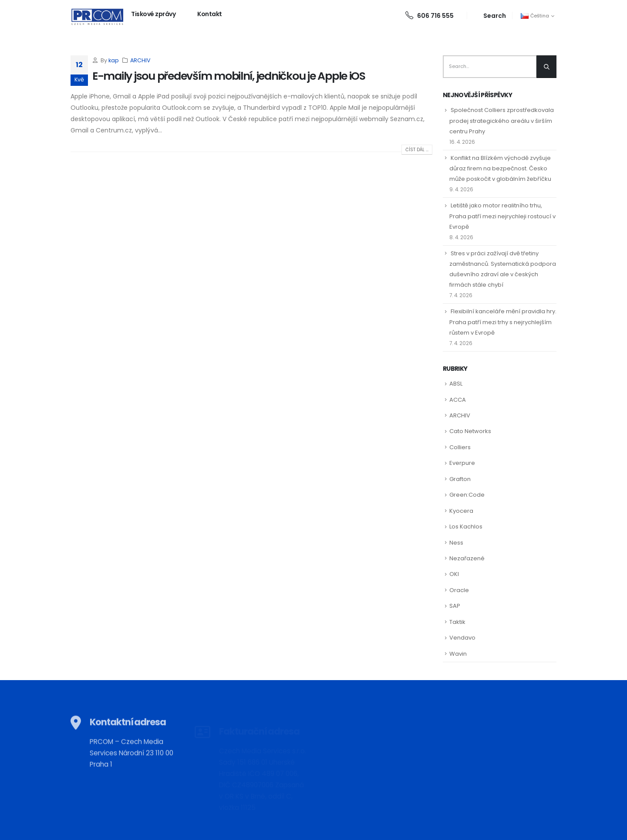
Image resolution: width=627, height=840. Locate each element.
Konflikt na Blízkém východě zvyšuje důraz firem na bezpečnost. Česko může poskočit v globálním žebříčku (500, 168)
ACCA (458, 400)
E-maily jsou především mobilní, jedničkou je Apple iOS (229, 76)
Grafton (460, 479)
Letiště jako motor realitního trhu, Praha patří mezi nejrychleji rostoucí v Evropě (502, 216)
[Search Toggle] (490, 15)
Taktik (457, 622)
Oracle (459, 590)
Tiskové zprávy (153, 14)
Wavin (458, 654)
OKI (454, 574)
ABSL (456, 384)
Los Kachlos (466, 527)
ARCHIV (140, 60)
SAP (455, 606)
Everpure (462, 463)
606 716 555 (430, 16)
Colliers (460, 447)
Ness (456, 543)
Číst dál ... (417, 150)
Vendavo (462, 638)
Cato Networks (470, 431)
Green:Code (467, 495)
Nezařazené (467, 558)
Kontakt (210, 14)
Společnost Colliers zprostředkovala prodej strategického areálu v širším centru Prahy (502, 120)
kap (114, 60)
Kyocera (461, 511)
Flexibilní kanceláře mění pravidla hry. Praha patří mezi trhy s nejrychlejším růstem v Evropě (503, 322)
